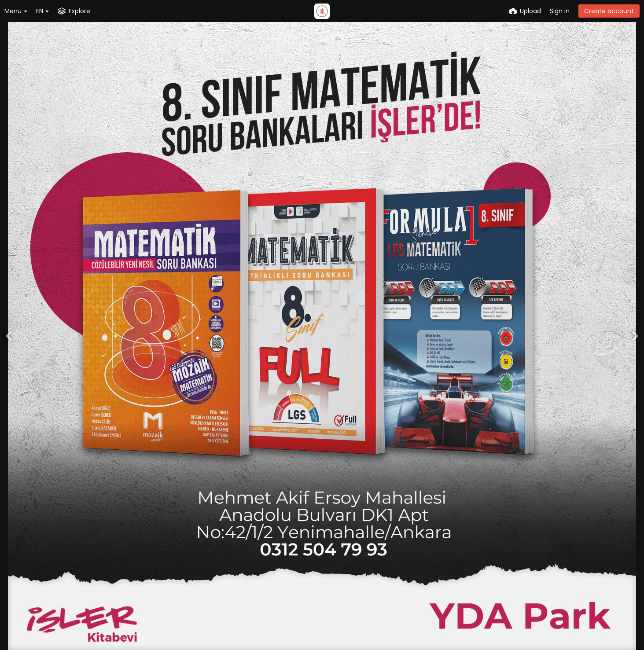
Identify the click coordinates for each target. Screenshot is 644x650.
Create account (609, 11)
